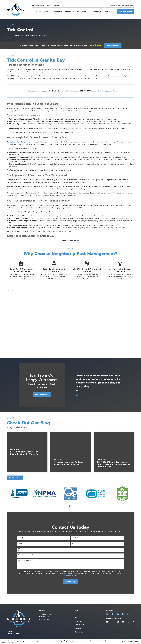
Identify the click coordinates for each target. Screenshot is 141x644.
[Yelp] (123, 560)
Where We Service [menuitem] (96, 11)
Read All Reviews (39, 340)
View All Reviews (113, 45)
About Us (78, 563)
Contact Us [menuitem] (110, 11)
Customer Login (125, 11)
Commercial (79, 570)
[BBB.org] (128, 560)
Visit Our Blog (15, 424)
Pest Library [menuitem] (82, 11)
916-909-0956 (128, 6)
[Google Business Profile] (107, 560)
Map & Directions (45, 565)
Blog (49, 6)
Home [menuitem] (39, 11)
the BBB (50, 221)
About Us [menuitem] (47, 11)
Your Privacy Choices (31, 592)
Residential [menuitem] (58, 11)
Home (77, 560)
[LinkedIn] (118, 560)
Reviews (56, 6)
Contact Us (79, 578)
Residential (79, 567)
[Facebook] (113, 560)
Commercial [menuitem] (70, 11)
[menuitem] (10, 594)
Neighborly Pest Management (26, 78)
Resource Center (38, 6)
